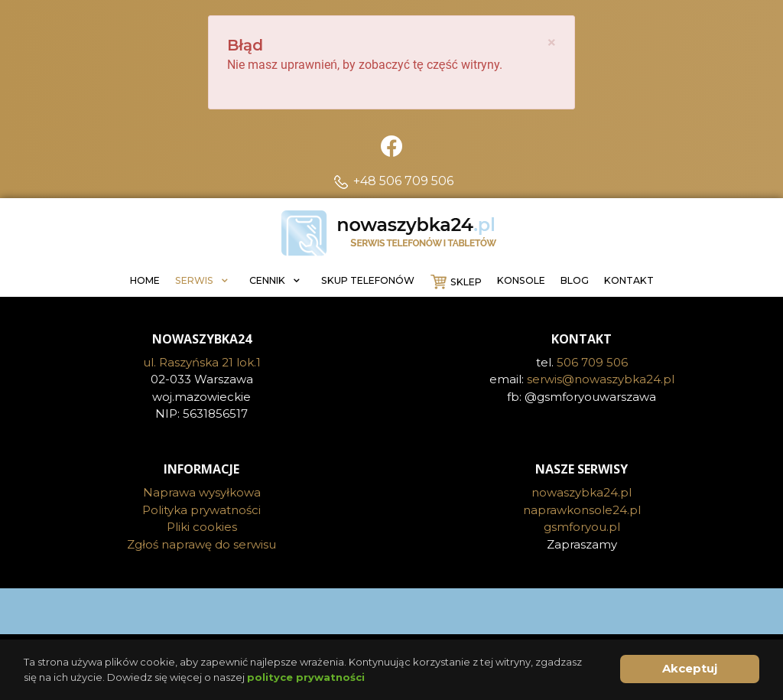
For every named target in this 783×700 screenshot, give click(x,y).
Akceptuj (690, 668)
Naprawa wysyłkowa (202, 492)
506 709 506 (592, 362)
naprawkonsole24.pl (582, 510)
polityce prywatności (306, 677)
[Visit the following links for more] (391, 611)
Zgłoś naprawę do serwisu (201, 544)
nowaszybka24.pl (582, 492)
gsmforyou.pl (582, 527)
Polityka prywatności (201, 510)
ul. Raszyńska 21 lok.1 (202, 362)
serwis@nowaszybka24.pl (601, 379)
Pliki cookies (202, 527)
